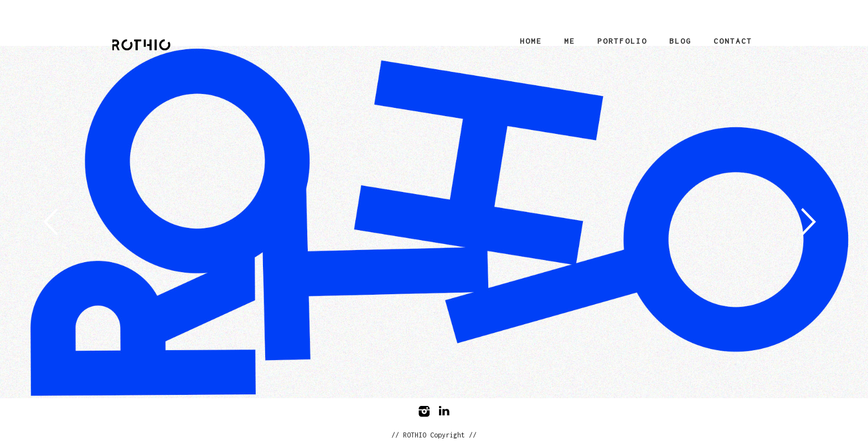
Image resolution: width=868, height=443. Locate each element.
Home (531, 41)
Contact (733, 41)
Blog (680, 41)
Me (570, 41)
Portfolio (622, 41)
